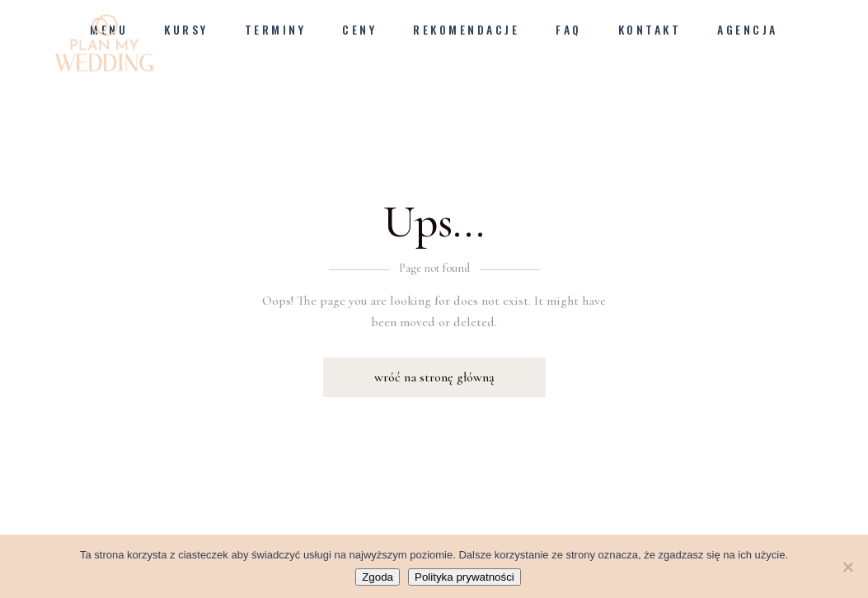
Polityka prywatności (464, 577)
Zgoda (378, 577)
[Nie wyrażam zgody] (847, 567)
